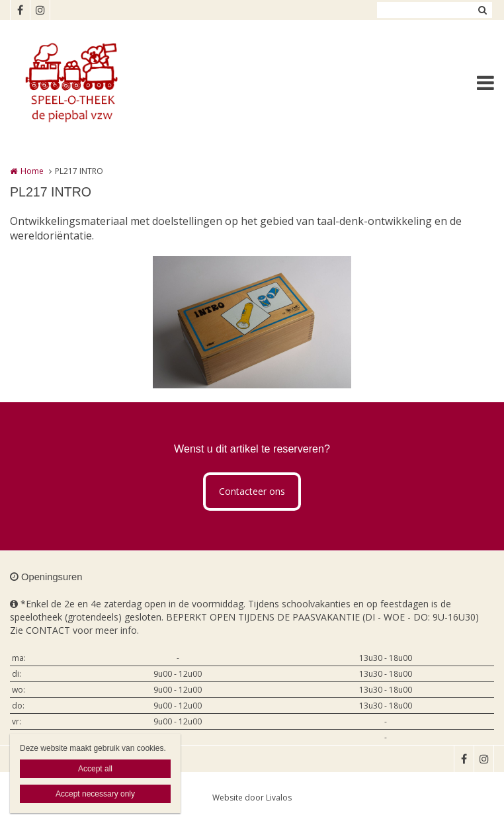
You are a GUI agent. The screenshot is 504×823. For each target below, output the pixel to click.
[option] (252, 322)
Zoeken (482, 10)
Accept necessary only (95, 794)
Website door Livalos (252, 798)
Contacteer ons (252, 491)
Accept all (95, 769)
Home (32, 171)
